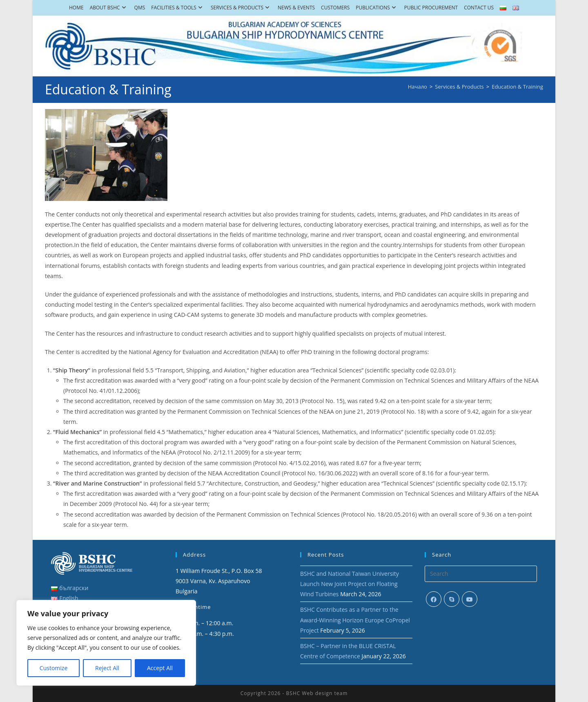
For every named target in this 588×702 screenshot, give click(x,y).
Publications (377, 8)
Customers (335, 8)
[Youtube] (470, 599)
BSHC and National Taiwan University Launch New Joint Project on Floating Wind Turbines (350, 584)
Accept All (160, 668)
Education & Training (517, 87)
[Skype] (452, 599)
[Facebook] (434, 599)
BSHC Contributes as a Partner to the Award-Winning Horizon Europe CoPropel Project (355, 620)
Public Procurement (431, 8)
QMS (140, 8)
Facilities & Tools (178, 8)
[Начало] (418, 87)
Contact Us (479, 8)
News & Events (296, 8)
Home (76, 8)
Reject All (107, 668)
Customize (53, 668)
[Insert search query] (481, 574)
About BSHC (109, 8)
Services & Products (241, 8)
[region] (106, 643)
